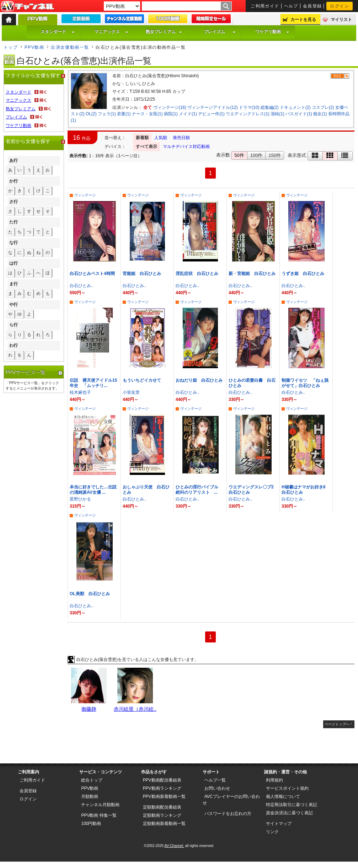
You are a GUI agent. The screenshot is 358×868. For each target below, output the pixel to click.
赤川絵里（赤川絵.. (135, 709)
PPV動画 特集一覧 (99, 815)
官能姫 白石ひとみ (142, 274)
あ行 (14, 160)
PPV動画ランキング (162, 788)
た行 (14, 222)
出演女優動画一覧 (70, 47)
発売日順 (181, 138)
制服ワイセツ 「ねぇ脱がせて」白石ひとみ (305, 383)
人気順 (161, 138)
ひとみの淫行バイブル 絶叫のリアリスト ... (199, 490)
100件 (257, 155)
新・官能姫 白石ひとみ (252, 274)
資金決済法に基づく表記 (289, 813)
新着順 (142, 138)
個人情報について (283, 796)
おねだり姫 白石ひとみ (199, 380)
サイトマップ (279, 824)
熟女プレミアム (164, 32)
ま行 (14, 284)
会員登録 (312, 6)
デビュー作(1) (211, 114)
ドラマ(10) (249, 107)
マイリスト (341, 20)
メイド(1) (188, 114)
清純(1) (277, 114)
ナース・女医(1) (147, 114)
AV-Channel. (174, 846)
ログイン (340, 6)
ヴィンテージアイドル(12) (212, 107)
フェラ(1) (107, 114)
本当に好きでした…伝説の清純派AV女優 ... (93, 490)
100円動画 (91, 824)
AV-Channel (27, 6)
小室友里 (131, 392)
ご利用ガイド (265, 6)
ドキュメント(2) (295, 107)
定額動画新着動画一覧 (164, 824)
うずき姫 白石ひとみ (303, 274)
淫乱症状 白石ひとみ (197, 274)
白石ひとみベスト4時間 (92, 274)
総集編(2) (270, 107)
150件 (275, 155)
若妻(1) (124, 114)
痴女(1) (320, 114)
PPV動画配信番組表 (162, 780)
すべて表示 (146, 147)
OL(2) (91, 114)
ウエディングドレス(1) (248, 114)
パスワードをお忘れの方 (228, 814)
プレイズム (220, 32)
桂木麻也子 (80, 392)
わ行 (14, 345)
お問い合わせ (217, 788)
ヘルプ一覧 (215, 780)
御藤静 (89, 709)
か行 (14, 181)
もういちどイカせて (142, 380)
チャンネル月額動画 (100, 805)
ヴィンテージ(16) (170, 107)
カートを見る (303, 20)
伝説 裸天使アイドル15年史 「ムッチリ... (93, 383)
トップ (11, 47)
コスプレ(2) (323, 107)
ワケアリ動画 (272, 32)
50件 (239, 155)
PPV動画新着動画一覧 (164, 796)
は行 (14, 263)
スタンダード (58, 32)
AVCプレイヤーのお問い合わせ (231, 800)
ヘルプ (291, 6)
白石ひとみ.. (82, 286)
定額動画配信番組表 (162, 807)
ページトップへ (337, 724)
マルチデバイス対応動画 (186, 147)
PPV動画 (34, 47)
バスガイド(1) (299, 114)
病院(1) (171, 114)
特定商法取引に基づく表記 (292, 805)
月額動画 (90, 796)
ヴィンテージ (85, 195)
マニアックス (111, 32)
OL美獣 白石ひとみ (90, 594)
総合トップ (92, 780)
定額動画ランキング (162, 815)
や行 (14, 305)
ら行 (14, 325)
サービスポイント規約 (287, 788)
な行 (14, 243)
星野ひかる (80, 499)
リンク (272, 832)
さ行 (14, 202)
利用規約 (274, 780)
